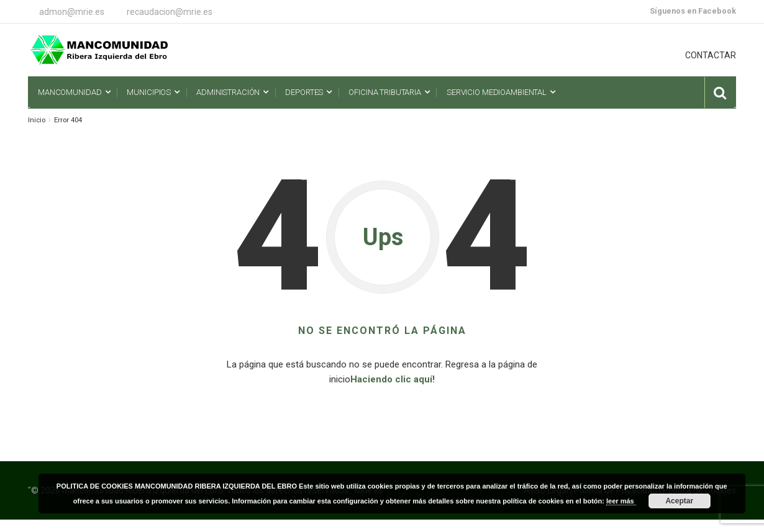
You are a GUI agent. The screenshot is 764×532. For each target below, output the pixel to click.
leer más (621, 501)
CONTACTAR (711, 55)
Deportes (304, 92)
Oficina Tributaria (385, 92)
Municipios (149, 92)
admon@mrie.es (72, 12)
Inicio (37, 120)
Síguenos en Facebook (693, 11)
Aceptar (679, 501)
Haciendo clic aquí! (393, 379)
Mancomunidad (70, 92)
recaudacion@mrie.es (170, 12)
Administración (228, 92)
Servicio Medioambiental (497, 92)
